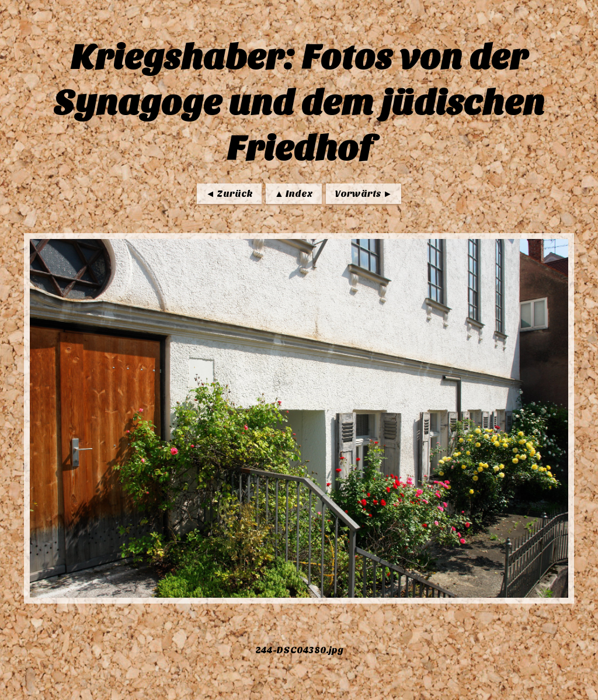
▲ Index (294, 194)
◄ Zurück (229, 194)
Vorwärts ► (364, 194)
